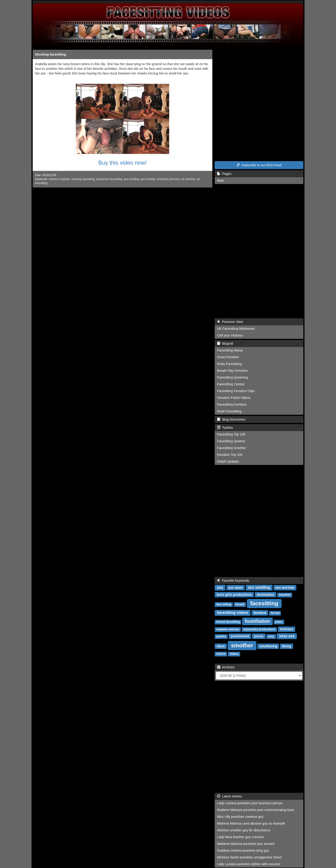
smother (242, 645)
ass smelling (131, 179)
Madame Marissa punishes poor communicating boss (256, 810)
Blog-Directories (231, 419)
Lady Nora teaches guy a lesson (240, 837)
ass (220, 587)
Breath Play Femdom (232, 371)
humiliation (257, 621)
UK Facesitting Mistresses (236, 329)
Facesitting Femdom (232, 404)
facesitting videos (233, 613)
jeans (279, 622)
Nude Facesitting (229, 411)
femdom (260, 613)
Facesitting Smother (232, 448)
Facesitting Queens (231, 441)
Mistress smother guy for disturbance (244, 830)
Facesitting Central (231, 384)
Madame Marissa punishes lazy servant (246, 844)
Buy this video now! (123, 163)
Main (220, 181)
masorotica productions (259, 629)
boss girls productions (234, 595)
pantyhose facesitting (109, 179)
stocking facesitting (83, 179)
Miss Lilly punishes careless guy (240, 817)
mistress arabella (59, 179)
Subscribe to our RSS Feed (259, 165)
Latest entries (229, 796)
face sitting (224, 604)
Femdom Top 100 (230, 455)
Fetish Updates (228, 461)
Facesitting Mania (230, 350)
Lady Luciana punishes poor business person (250, 803)
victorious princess (168, 179)
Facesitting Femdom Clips (236, 391)
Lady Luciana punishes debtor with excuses (249, 864)
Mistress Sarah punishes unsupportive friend (249, 857)
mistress (287, 629)
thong (286, 646)
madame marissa (228, 629)
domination (265, 595)
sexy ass (287, 636)
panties (221, 636)
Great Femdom (228, 357)
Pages (224, 174)
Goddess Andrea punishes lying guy (243, 850)
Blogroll (225, 344)
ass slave (235, 588)
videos (234, 654)
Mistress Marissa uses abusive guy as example (251, 823)
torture (221, 654)
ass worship (148, 179)
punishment (240, 636)
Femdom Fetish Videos (234, 398)
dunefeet (285, 595)
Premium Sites (230, 322)
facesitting (264, 603)
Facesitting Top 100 (231, 434)
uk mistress (188, 179)
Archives (226, 667)
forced (275, 613)
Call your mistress (230, 335)
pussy (259, 636)
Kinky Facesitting (229, 364)
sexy (271, 636)
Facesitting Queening (232, 377)
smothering (268, 646)
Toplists (225, 428)
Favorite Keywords (233, 581)
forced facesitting (228, 622)
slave (221, 646)
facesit (240, 604)
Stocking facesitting (51, 54)
